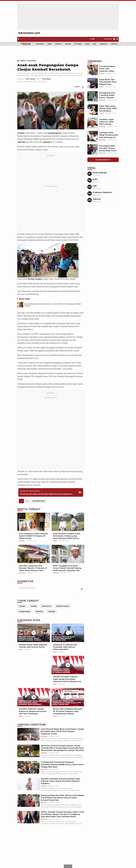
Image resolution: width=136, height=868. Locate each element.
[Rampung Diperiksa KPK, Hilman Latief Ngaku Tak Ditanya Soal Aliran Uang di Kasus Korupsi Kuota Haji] (28, 800)
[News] (24, 39)
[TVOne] (90, 39)
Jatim (87, 43)
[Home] (29, 33)
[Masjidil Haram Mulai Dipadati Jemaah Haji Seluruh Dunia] (34, 632)
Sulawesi (103, 43)
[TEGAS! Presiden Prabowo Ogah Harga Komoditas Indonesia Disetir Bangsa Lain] (68, 664)
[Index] (96, 39)
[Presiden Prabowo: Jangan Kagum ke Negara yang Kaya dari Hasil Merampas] (34, 696)
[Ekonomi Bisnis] (34, 39)
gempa (47, 141)
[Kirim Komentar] (82, 588)
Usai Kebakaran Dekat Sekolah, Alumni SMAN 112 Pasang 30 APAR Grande (52, 304)
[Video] (83, 39)
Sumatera (40, 43)
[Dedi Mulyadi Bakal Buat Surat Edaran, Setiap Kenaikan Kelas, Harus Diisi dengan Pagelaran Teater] (28, 734)
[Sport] (59, 39)
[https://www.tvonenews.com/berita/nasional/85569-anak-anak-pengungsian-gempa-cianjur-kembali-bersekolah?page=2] (51, 492)
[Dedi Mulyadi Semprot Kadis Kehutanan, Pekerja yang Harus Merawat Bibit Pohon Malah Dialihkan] (68, 521)
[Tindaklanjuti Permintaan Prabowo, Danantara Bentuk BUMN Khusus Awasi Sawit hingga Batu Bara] (28, 767)
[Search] (117, 39)
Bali (95, 43)
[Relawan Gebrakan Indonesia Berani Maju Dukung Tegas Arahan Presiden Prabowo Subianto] (28, 783)
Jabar (50, 43)
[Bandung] (26, 43)
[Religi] (76, 39)
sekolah (21, 141)
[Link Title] (19, 60)
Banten (58, 43)
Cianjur (21, 132)
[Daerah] (45, 39)
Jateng (68, 43)
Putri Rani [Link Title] (47, 78)
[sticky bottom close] (68, 866)
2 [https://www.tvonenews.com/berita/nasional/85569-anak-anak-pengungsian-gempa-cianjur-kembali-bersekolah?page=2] (27, 500)
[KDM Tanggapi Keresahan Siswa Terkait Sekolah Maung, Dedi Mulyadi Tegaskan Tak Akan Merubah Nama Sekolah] (68, 553)
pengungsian (55, 132)
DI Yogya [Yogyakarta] (78, 43)
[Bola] (52, 39)
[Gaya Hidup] (67, 39)
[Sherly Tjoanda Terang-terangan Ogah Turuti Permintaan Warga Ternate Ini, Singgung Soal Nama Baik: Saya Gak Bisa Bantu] (28, 816)
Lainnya (114, 43)
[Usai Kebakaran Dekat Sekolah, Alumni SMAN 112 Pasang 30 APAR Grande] (20, 304)
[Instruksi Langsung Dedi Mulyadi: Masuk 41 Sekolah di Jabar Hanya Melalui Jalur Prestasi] (34, 553)
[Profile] (113, 39)
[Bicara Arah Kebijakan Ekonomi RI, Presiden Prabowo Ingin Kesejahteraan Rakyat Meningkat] (68, 696)
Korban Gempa (35, 278)
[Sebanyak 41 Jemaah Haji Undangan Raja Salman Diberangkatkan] (68, 632)
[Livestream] (105, 39)
